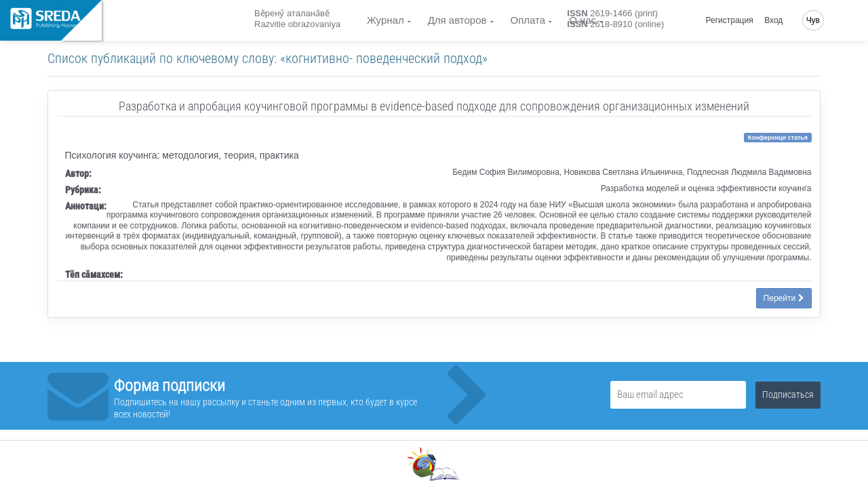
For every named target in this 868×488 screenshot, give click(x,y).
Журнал (386, 20)
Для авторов (457, 20)
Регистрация (730, 20)
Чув (813, 20)
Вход (773, 20)
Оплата (528, 20)
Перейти (784, 298)
